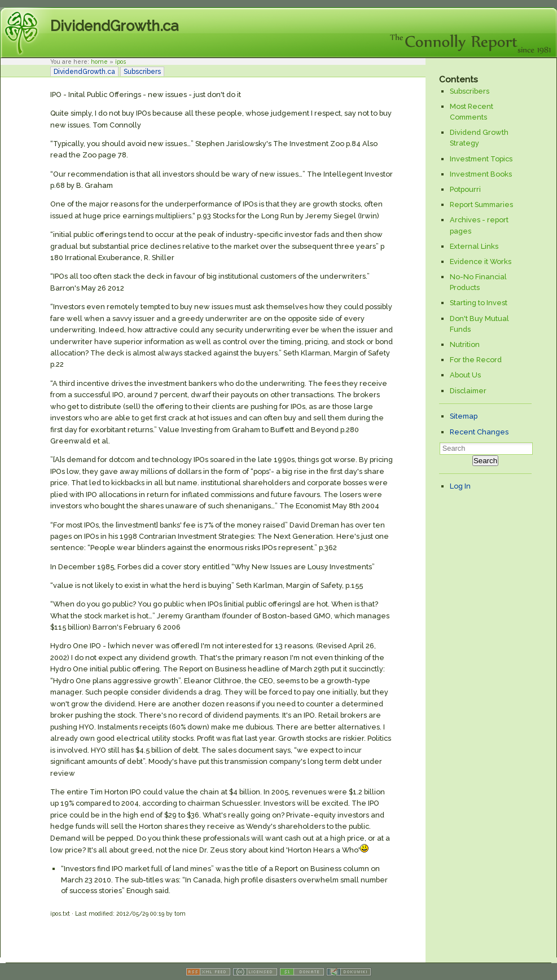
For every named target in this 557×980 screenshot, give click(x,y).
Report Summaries (481, 205)
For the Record (476, 360)
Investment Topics (481, 159)
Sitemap (464, 416)
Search (485, 461)
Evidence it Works (481, 262)
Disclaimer (468, 391)
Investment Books (481, 174)
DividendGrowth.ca (114, 26)
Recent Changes (479, 432)
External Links (474, 246)
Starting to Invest (479, 303)
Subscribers (142, 72)
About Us (465, 375)
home (99, 61)
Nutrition (465, 344)
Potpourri (465, 189)
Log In (460, 486)
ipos (120, 61)
